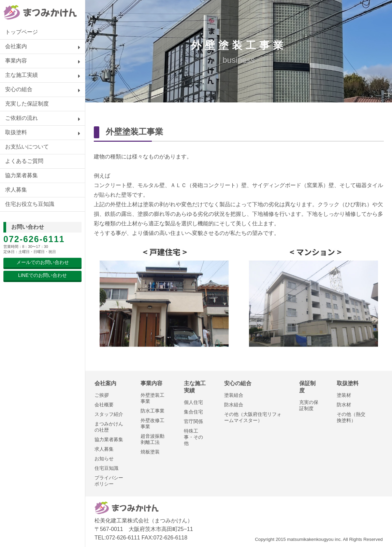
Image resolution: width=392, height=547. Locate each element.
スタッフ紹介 (109, 414)
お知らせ (104, 459)
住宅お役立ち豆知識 (30, 204)
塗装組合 (234, 395)
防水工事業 (153, 411)
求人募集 (16, 190)
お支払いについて (27, 147)
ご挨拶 (102, 395)
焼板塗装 (150, 452)
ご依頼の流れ (21, 118)
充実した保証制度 (27, 104)
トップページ (21, 32)
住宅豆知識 (106, 468)
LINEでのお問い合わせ (42, 275)
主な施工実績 (21, 75)
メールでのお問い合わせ (43, 262)
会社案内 (16, 46)
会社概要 (104, 405)
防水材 (344, 405)
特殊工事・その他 (193, 437)
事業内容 (16, 61)
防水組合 (234, 405)
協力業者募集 (21, 175)
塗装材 (344, 395)
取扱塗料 (16, 132)
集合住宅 (193, 412)
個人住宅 (193, 402)
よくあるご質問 (24, 161)
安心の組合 (19, 89)
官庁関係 (193, 421)
